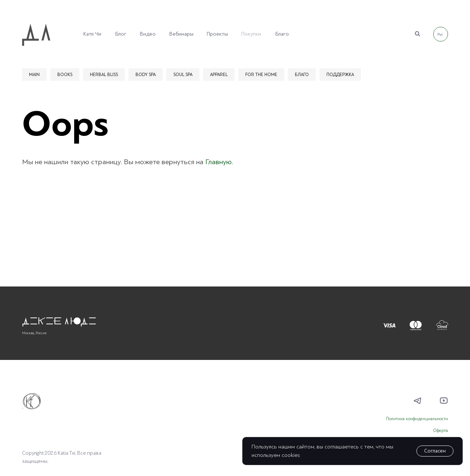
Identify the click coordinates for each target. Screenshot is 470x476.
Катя (88, 34)
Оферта (440, 431)
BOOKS (65, 75)
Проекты (217, 34)
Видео (148, 34)
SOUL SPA (183, 75)
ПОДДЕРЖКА (340, 75)
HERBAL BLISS (104, 75)
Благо (282, 34)
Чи (98, 34)
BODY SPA (146, 75)
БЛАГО (302, 75)
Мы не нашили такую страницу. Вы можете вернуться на (114, 162)
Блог (121, 34)
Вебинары (181, 34)
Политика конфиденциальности (417, 419)
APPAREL (219, 75)
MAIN (34, 75)
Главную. (219, 162)
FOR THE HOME (261, 75)
